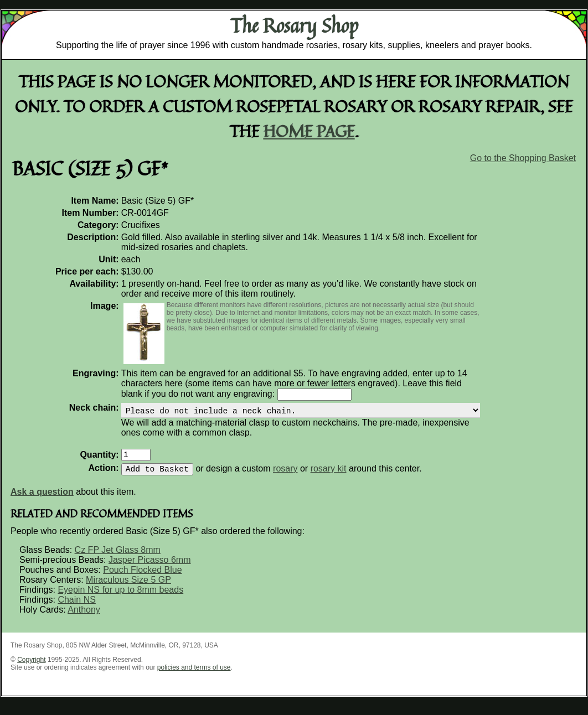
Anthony (84, 618)
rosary (285, 477)
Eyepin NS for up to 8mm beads (120, 599)
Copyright (31, 669)
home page (309, 131)
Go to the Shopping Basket (523, 158)
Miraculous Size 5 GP (128, 589)
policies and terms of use (194, 676)
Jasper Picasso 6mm (150, 569)
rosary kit (329, 477)
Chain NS (76, 608)
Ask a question (42, 501)
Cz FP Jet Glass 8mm (118, 559)
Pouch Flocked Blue (142, 579)
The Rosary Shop (294, 25)
